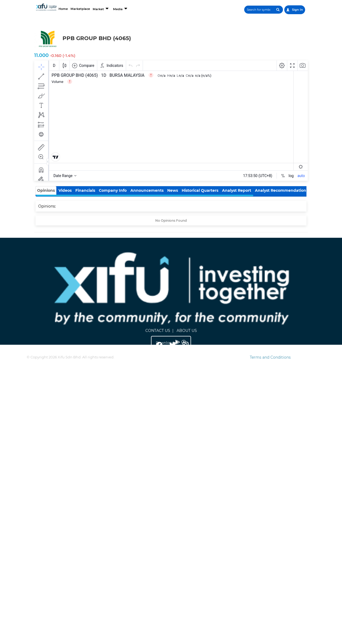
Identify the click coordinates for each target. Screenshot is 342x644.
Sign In (295, 10)
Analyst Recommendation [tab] (281, 190)
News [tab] (173, 190)
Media (121, 8)
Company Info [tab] (113, 190)
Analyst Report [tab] (237, 190)
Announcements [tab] (147, 190)
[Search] (259, 10)
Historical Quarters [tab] (200, 190)
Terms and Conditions (270, 357)
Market (101, 8)
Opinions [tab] (46, 190)
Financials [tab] (85, 190)
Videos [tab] (65, 190)
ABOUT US (187, 331)
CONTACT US (158, 331)
